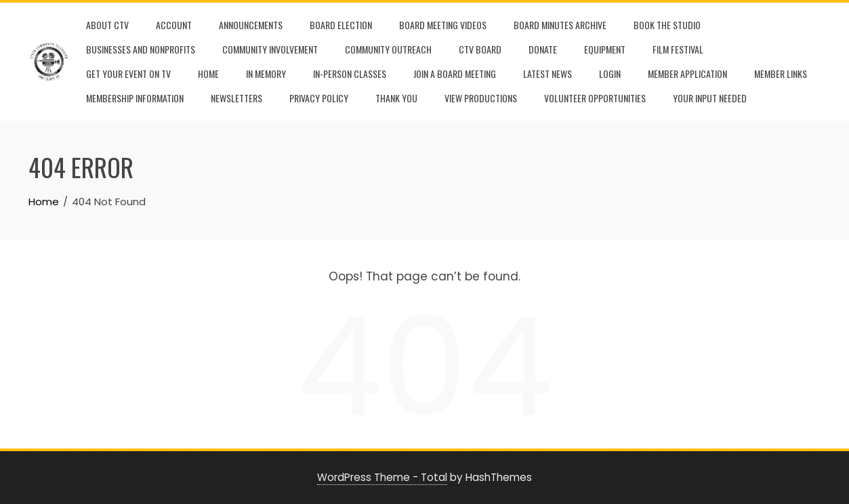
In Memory (266, 73)
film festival (678, 49)
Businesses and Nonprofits (141, 49)
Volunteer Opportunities (595, 98)
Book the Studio (667, 25)
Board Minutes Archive (560, 25)
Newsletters (236, 98)
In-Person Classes (350, 73)
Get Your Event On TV (128, 73)
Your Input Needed (710, 98)
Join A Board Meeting (455, 73)
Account (174, 25)
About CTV (107, 25)
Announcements (251, 25)
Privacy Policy (319, 98)
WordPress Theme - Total (382, 477)
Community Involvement (270, 49)
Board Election (341, 25)
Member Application (687, 73)
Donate (543, 49)
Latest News (547, 73)
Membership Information (135, 98)
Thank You (396, 98)
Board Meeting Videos (443, 25)
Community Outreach (388, 49)
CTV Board (480, 49)
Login (610, 73)
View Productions (481, 98)
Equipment (605, 49)
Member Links (781, 73)
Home (208, 73)
